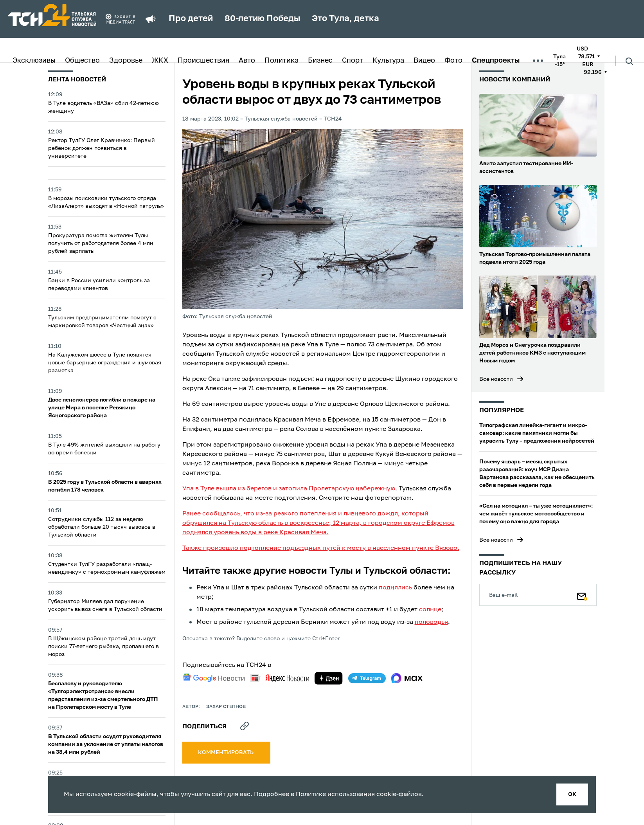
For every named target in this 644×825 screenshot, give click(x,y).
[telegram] (367, 678)
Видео (424, 61)
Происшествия (203, 61)
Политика (282, 61)
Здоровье (126, 61)
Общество (82, 61)
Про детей (191, 19)
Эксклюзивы (34, 61)
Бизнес (320, 61)
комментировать (226, 753)
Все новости (496, 379)
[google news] (214, 678)
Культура (388, 61)
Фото (453, 61)
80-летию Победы (262, 19)
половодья (431, 622)
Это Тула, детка (345, 19)
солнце (430, 610)
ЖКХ (160, 61)
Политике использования (335, 794)
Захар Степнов (226, 707)
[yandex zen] (329, 678)
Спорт (353, 61)
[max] (407, 678)
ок (572, 794)
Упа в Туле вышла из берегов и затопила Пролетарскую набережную (289, 489)
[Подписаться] (582, 595)
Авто (247, 61)
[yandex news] (280, 678)
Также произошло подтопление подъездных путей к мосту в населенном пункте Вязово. (321, 548)
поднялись (395, 588)
